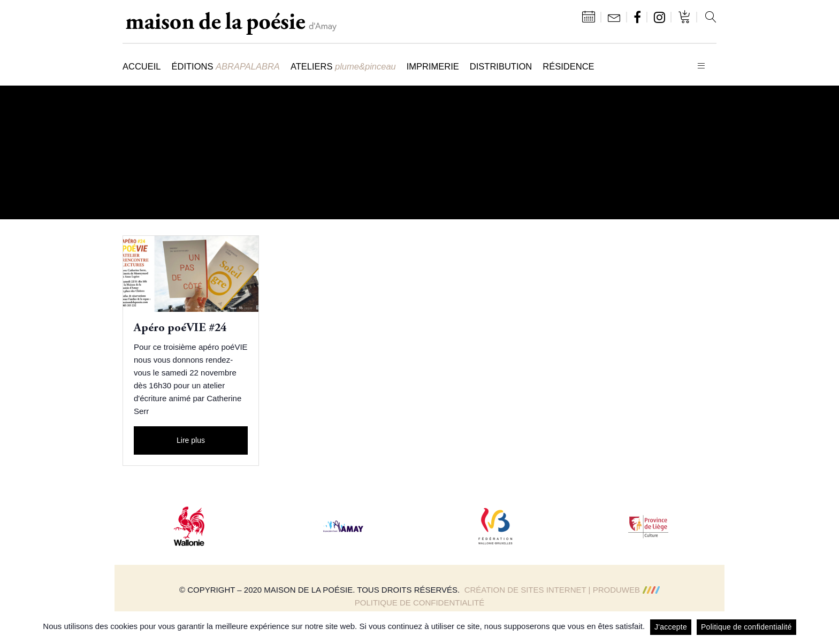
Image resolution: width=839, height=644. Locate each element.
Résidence (568, 66)
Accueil (142, 66)
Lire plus (191, 440)
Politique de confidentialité (420, 603)
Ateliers (343, 66)
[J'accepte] (826, 627)
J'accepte (671, 627)
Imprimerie (433, 66)
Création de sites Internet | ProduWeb (562, 590)
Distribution (501, 66)
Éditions (226, 66)
